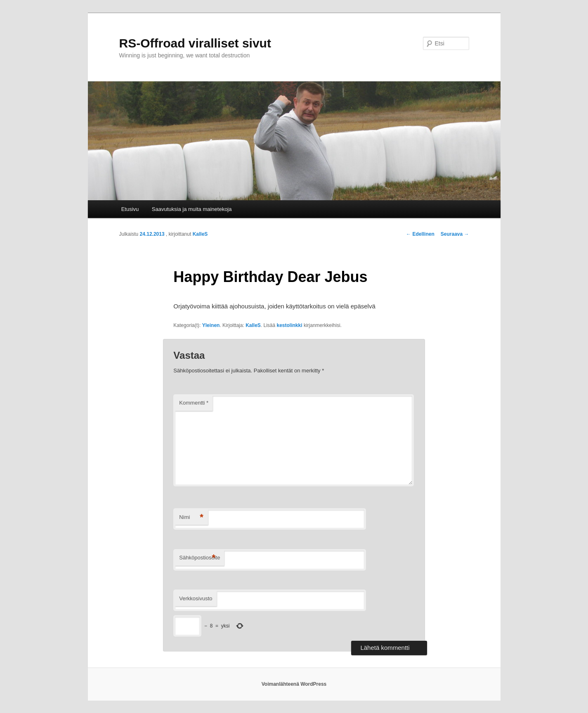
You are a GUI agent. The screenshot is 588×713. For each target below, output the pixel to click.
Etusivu (130, 209)
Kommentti (194, 403)
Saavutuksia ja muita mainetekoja (192, 209)
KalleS (200, 234)
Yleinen (211, 325)
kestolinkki (290, 325)
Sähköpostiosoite (200, 558)
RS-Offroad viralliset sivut (195, 43)
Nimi (191, 518)
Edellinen (420, 234)
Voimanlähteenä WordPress (294, 684)
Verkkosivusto (196, 598)
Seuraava (455, 234)
